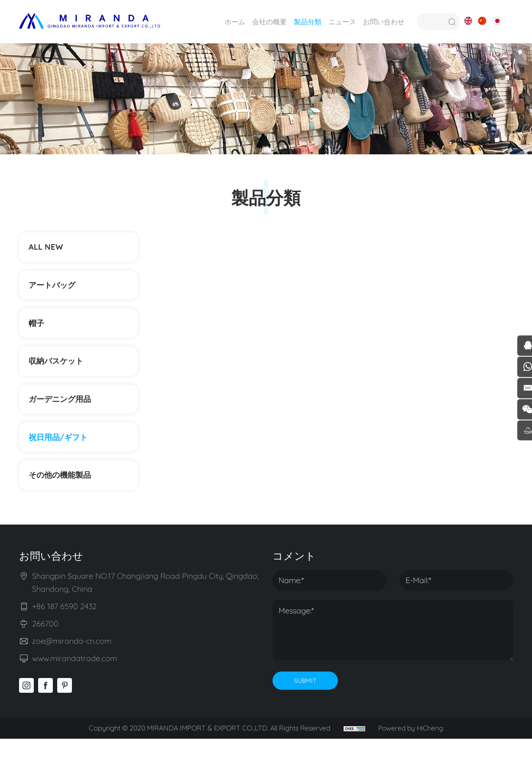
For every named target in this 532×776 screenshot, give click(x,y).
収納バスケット (60, 380)
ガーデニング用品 (64, 423)
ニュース (341, 22)
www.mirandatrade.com (75, 696)
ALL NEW (48, 249)
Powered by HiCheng (412, 765)
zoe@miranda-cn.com (72, 678)
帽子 (38, 336)
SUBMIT (305, 718)
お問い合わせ (382, 22)
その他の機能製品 (68, 510)
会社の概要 (268, 22)
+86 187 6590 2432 (64, 644)
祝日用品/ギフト (62, 466)
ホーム (233, 22)
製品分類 (306, 22)
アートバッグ (55, 293)
